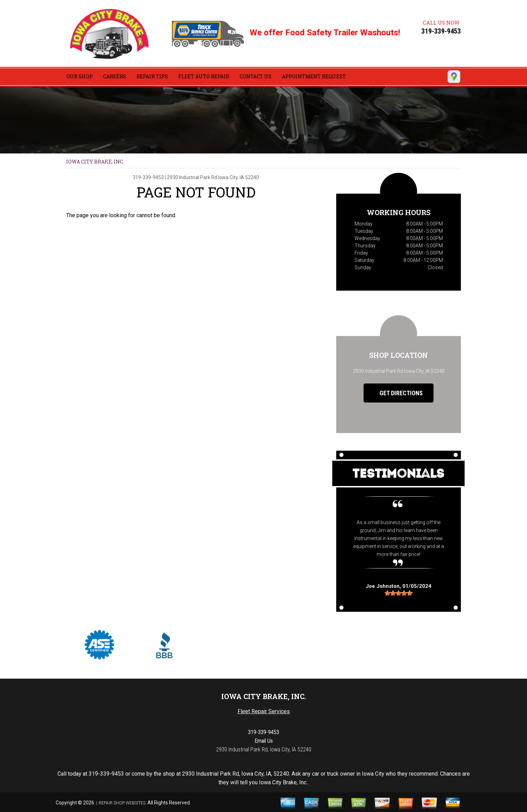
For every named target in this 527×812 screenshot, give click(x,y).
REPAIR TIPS (152, 76)
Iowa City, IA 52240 (239, 177)
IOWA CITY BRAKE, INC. (95, 162)
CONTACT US (256, 76)
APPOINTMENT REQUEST (314, 76)
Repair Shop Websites (122, 803)
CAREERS (115, 76)
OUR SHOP (80, 76)
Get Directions (396, 393)
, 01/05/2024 (399, 586)
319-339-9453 (441, 31)
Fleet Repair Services (264, 711)
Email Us (264, 741)
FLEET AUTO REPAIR (204, 76)
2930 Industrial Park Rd (192, 177)
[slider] (399, 593)
